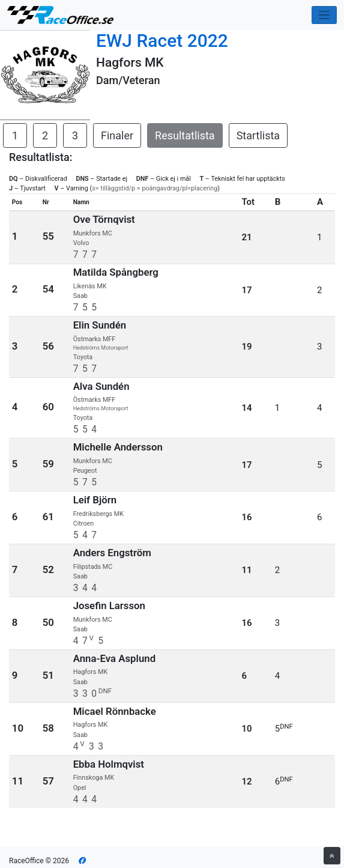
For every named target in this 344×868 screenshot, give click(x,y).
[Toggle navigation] (324, 15)
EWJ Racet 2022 (162, 41)
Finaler (117, 135)
